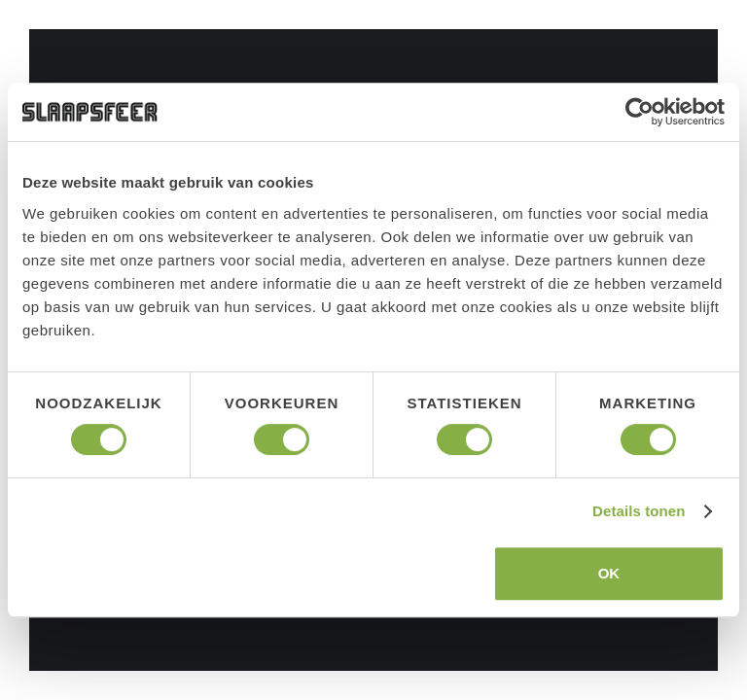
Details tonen (639, 511)
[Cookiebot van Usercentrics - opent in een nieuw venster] (640, 112)
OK (609, 573)
